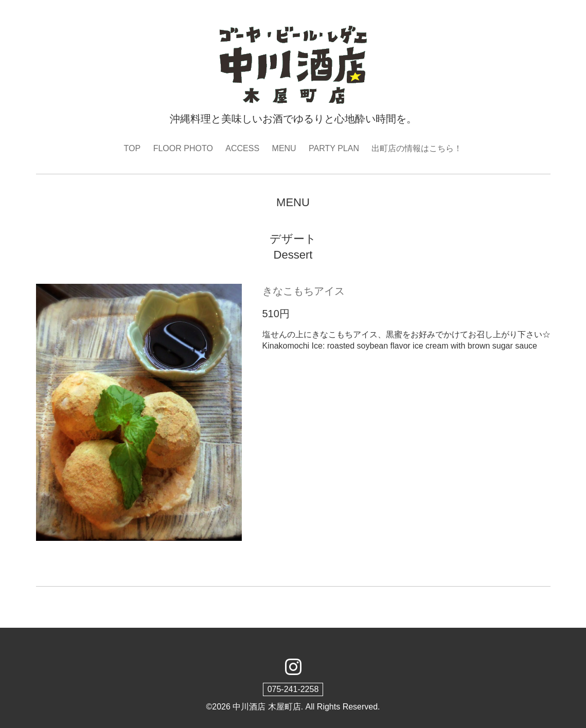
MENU (284, 148)
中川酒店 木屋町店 (267, 707)
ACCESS (242, 148)
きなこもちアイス (304, 291)
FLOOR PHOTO (183, 148)
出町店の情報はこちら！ (417, 148)
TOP (132, 148)
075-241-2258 (293, 689)
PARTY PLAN (334, 148)
